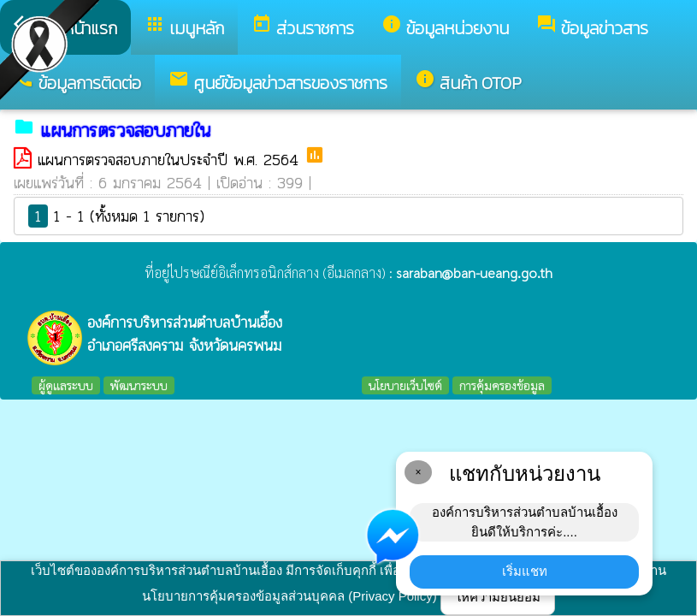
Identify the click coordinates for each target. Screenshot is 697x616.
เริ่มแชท (525, 571)
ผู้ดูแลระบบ (66, 385)
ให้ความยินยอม (498, 597)
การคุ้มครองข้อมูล (502, 385)
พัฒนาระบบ (139, 385)
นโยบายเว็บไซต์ (405, 385)
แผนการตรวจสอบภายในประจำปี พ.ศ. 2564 (171, 160)
